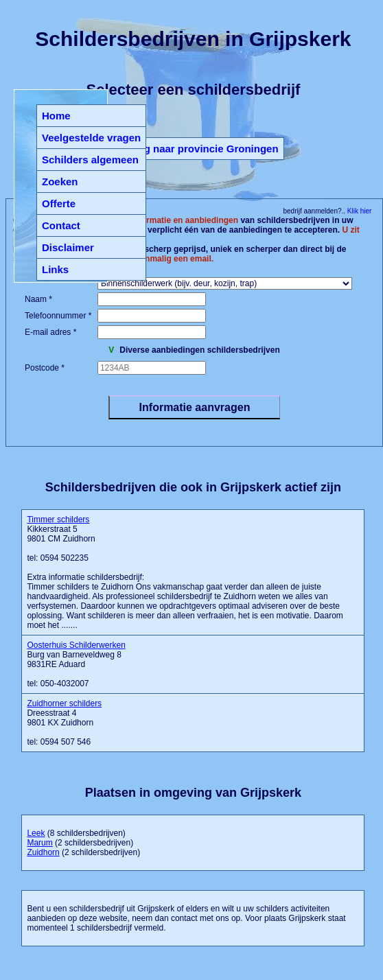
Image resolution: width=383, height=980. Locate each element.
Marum (39, 843)
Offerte (59, 203)
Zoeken (60, 182)
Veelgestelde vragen (91, 138)
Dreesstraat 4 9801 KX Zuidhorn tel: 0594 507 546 (64, 723)
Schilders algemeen (90, 160)
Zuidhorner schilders (64, 703)
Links (55, 269)
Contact (61, 225)
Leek (36, 833)
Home (56, 116)
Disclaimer (68, 247)
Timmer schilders (58, 520)
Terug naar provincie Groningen (200, 149)
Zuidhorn (43, 852)
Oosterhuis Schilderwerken (76, 645)
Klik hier (358, 211)
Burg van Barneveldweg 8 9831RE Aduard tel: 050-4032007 (76, 664)
